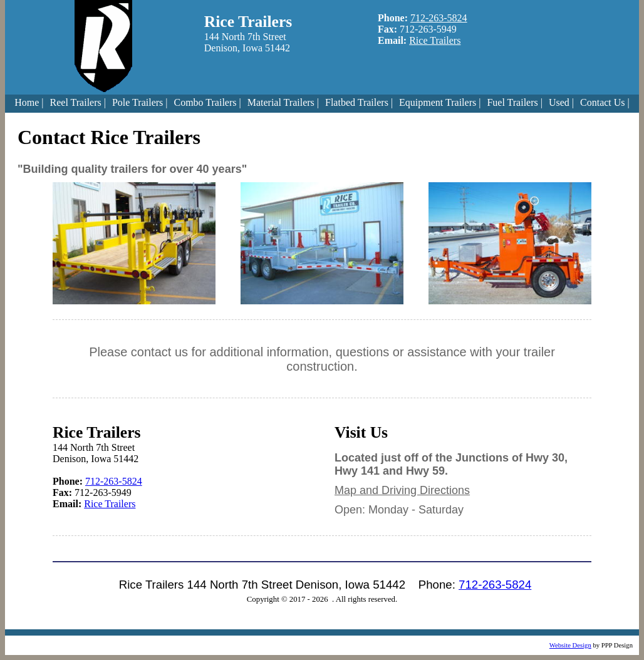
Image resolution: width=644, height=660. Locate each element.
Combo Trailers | (207, 102)
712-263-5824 (439, 18)
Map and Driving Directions (402, 490)
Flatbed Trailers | (359, 102)
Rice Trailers (435, 40)
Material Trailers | (283, 102)
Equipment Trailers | (440, 102)
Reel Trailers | (78, 102)
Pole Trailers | (140, 102)
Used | (561, 102)
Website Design (570, 645)
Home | (29, 102)
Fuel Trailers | (515, 102)
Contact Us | (605, 102)
